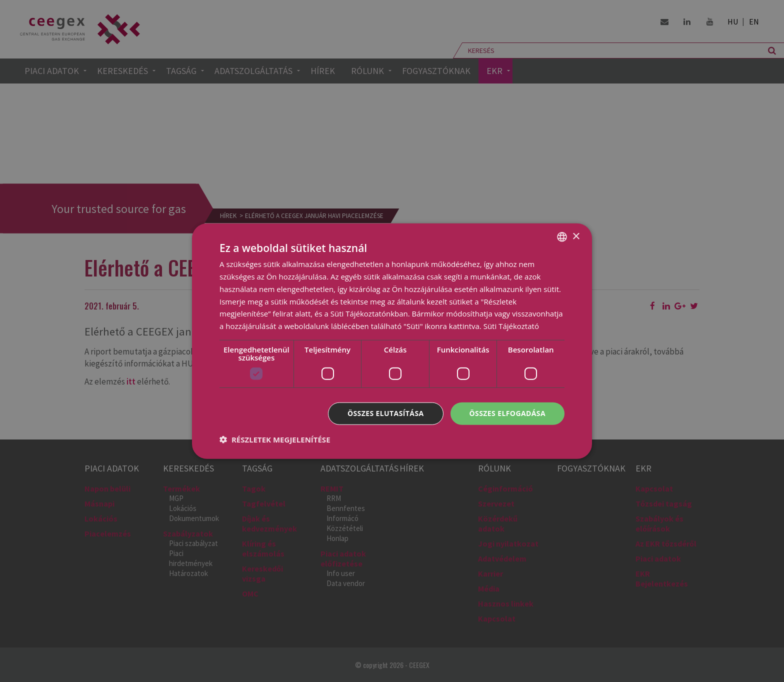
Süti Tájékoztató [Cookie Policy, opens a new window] (511, 326)
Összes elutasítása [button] (386, 413)
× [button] (576, 236)
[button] (275, 439)
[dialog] (392, 341)
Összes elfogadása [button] (507, 413)
